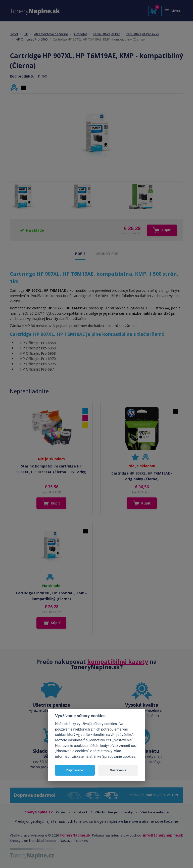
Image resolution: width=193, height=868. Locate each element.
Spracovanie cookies (119, 757)
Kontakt (80, 812)
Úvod (14, 34)
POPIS (80, 254)
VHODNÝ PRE (107, 254)
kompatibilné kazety (118, 662)
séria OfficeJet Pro (107, 34)
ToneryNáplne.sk (75, 835)
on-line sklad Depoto (40, 841)
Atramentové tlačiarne (51, 34)
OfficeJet (81, 34)
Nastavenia (118, 770)
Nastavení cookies (74, 841)
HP (26, 34)
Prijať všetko (75, 770)
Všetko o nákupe (155, 812)
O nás (61, 812)
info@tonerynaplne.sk (163, 835)
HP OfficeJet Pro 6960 (32, 39)
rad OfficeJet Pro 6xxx (143, 34)
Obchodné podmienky (114, 812)
